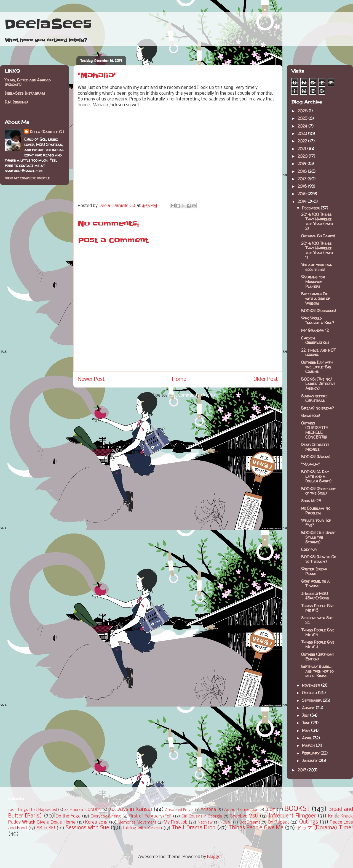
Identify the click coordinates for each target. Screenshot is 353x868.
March (309, 745)
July (306, 715)
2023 (303, 133)
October (310, 693)
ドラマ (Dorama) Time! (325, 828)
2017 (303, 179)
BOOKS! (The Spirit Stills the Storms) (319, 537)
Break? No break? (317, 408)
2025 (303, 118)
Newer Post (91, 379)
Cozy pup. (309, 549)
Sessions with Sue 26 (317, 620)
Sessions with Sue (87, 828)
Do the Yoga (68, 816)
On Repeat (278, 822)
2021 (302, 149)
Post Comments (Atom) (192, 395)
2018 (303, 171)
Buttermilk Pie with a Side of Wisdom (315, 298)
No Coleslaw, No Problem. (316, 511)
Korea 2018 (96, 822)
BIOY (270, 810)
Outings (309, 822)
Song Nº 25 (311, 501)
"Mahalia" (310, 464)
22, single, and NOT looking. (318, 352)
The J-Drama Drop (194, 828)
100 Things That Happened (33, 810)
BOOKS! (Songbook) (319, 311)
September (312, 700)
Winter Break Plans (314, 571)
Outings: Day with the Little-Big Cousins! (317, 367)
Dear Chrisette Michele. (315, 447)
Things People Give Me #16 (318, 608)
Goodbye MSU (244, 816)
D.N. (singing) (16, 102)
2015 (303, 194)
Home (179, 379)
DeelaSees (48, 24)
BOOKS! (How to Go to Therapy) (319, 559)
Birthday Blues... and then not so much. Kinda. (317, 671)
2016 (303, 186)
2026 (303, 111)
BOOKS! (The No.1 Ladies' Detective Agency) (318, 384)
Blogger (215, 857)
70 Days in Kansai (130, 809)
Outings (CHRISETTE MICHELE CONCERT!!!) (315, 430)
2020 (303, 156)
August (309, 708)
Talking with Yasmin (142, 828)
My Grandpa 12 (315, 330)
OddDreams (250, 823)
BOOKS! (297, 809)
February (311, 753)
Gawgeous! (311, 416)
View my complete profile (27, 178)
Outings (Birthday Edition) (318, 657)
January (310, 761)
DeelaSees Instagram (25, 93)
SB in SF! (46, 828)
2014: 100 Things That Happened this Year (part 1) (317, 250)
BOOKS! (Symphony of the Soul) (318, 491)
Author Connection (241, 810)
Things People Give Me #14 (318, 644)
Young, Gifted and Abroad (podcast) (28, 82)
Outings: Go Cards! (318, 236)
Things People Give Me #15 (318, 632)
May (307, 730)
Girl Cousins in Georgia (202, 817)
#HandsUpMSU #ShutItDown (315, 596)
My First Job (176, 822)
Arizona (208, 810)
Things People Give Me (256, 828)
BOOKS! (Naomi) (316, 457)
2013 (302, 770)
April (307, 738)
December (311, 208)
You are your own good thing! (317, 267)
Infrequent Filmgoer (292, 816)
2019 (303, 164)
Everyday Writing (106, 817)
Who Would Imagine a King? (318, 320)
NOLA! (226, 823)
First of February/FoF (150, 816)
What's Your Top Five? (316, 523)
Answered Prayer (180, 810)
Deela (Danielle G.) (47, 132)
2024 (303, 126)
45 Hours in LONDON (83, 810)
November (311, 685)
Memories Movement (137, 823)
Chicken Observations (315, 340)
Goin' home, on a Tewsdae (315, 583)
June (307, 723)
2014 (303, 201)
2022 (303, 141)
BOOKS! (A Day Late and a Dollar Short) (316, 477)
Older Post (266, 379)
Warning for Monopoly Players (313, 282)
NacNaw (205, 823)
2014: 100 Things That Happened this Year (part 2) (317, 221)
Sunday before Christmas (314, 398)
